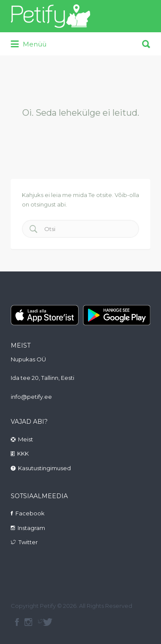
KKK (23, 453)
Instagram (31, 528)
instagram (28, 622)
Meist (26, 439)
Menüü (29, 44)
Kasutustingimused (44, 468)
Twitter (28, 542)
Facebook (30, 513)
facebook (17, 622)
